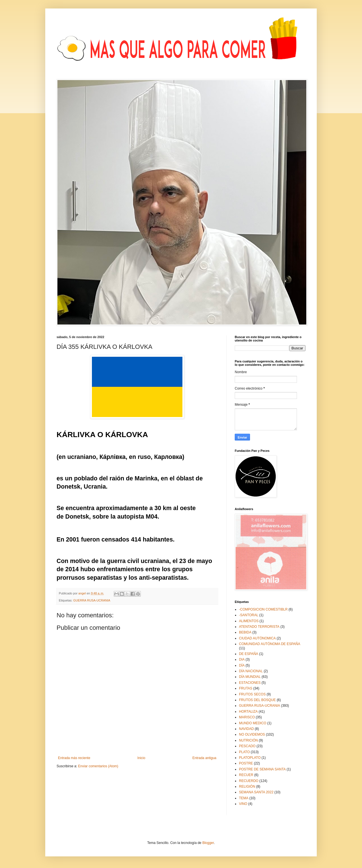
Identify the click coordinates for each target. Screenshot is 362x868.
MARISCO (247, 717)
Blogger (208, 843)
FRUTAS (246, 688)
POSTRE (246, 763)
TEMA (244, 798)
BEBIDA (245, 632)
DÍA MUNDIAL (250, 677)
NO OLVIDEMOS (252, 734)
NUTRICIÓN (248, 740)
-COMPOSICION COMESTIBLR (263, 609)
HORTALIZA (248, 712)
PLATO (244, 752)
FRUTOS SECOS (252, 694)
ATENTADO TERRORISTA (259, 627)
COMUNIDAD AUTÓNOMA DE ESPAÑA (270, 644)
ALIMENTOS (249, 621)
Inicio (141, 758)
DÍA (242, 665)
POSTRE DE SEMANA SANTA (262, 769)
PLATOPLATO (250, 758)
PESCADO (247, 746)
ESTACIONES (250, 683)
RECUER (246, 775)
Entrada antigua (204, 758)
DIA (242, 659)
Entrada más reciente (74, 758)
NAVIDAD (246, 729)
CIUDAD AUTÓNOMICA (257, 638)
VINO (243, 804)
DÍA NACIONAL (251, 671)
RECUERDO (249, 781)
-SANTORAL (249, 615)
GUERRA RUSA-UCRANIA (92, 600)
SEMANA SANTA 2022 (256, 792)
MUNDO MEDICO (253, 723)
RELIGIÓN (247, 787)
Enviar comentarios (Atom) (98, 766)
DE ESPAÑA (249, 654)
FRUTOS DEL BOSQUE (257, 700)
